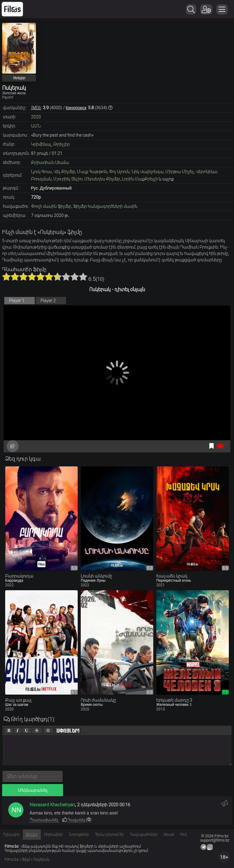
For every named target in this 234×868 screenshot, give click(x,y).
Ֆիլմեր (32, 835)
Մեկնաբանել (33, 790)
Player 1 (17, 301)
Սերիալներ (53, 835)
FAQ (183, 835)
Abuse (169, 835)
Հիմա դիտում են (109, 835)
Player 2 (48, 301)
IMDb (36, 108)
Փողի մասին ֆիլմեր (51, 206)
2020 (36, 117)
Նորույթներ (79, 835)
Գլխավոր (11, 835)
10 (83, 277)
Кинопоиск (76, 108)
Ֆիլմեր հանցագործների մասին (105, 206)
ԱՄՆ (36, 126)
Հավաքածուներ (144, 835)
